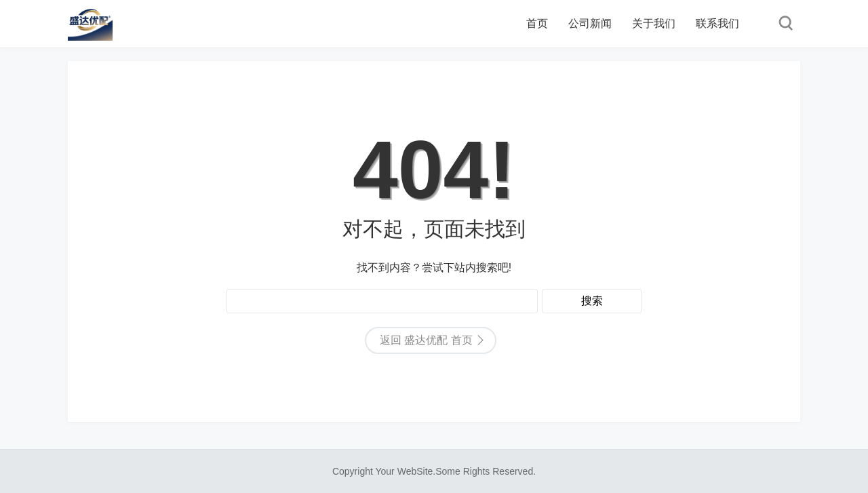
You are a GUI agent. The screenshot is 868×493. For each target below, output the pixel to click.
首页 (537, 23)
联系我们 (717, 23)
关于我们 (654, 23)
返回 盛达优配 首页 (426, 340)
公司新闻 (590, 23)
